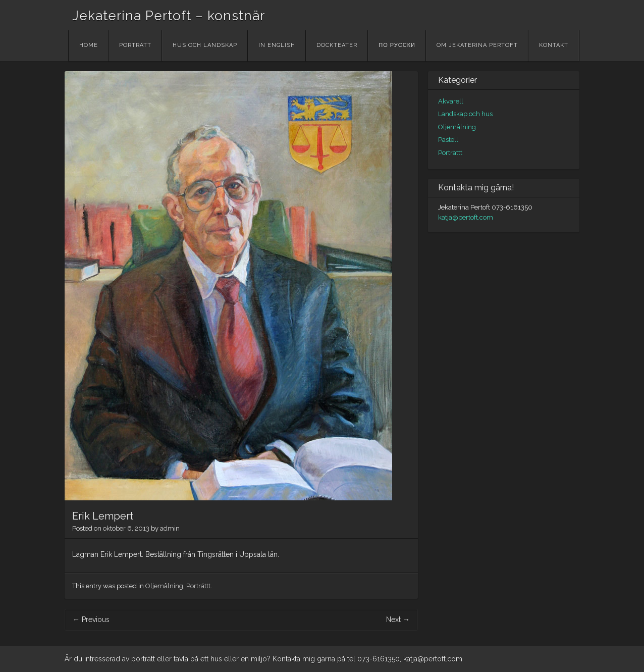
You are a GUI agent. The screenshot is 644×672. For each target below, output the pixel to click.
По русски (397, 45)
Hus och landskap (205, 45)
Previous (91, 619)
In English (277, 45)
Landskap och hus (465, 114)
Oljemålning (164, 586)
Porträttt (198, 586)
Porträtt (135, 45)
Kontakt (554, 45)
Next (398, 619)
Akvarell (451, 101)
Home (89, 45)
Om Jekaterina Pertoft (477, 45)
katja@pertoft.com (466, 217)
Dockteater (337, 45)
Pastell (448, 140)
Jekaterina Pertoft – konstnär (169, 16)
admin (170, 528)
